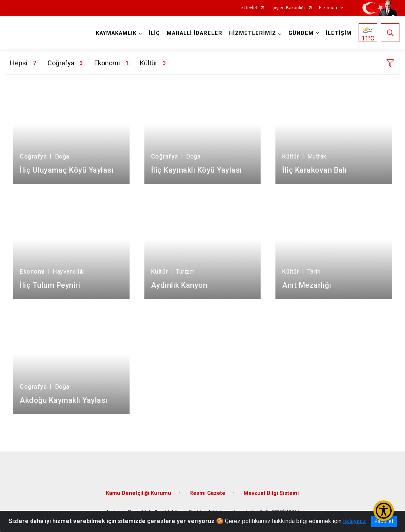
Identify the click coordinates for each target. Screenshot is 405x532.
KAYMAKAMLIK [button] (116, 33)
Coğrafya (66, 63)
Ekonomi (113, 63)
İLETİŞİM (339, 33)
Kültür (154, 63)
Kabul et (384, 521)
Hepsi (24, 63)
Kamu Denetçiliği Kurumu (138, 493)
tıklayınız (355, 521)
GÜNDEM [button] (301, 33)
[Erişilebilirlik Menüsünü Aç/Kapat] (384, 511)
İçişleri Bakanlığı (288, 8)
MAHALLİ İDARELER (195, 33)
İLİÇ (154, 33)
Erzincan (328, 8)
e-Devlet (249, 8)
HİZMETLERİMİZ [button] (253, 33)
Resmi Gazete (207, 493)
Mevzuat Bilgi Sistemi (271, 493)
